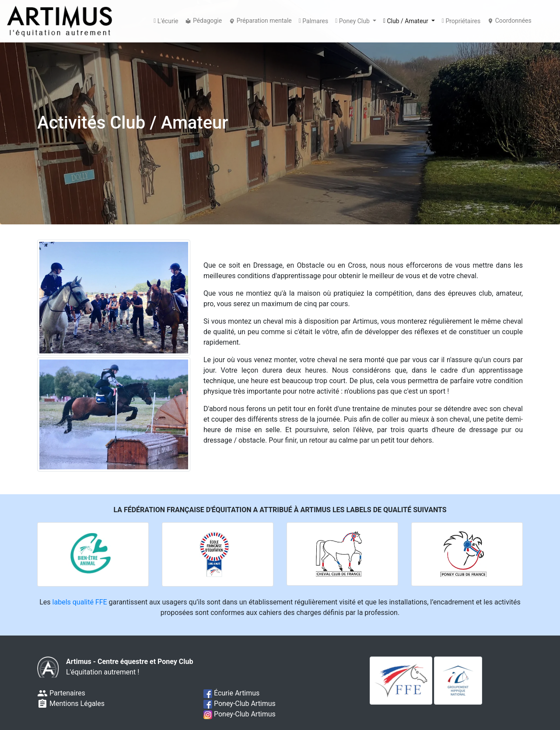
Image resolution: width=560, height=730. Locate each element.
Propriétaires (461, 21)
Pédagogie (203, 21)
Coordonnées (509, 21)
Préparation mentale (260, 21)
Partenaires (61, 693)
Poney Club (353, 21)
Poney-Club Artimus (240, 704)
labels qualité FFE (80, 602)
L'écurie (166, 21)
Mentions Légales (71, 704)
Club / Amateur (406, 21)
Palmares (314, 21)
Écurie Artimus (231, 693)
